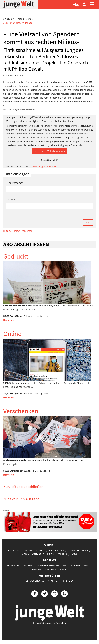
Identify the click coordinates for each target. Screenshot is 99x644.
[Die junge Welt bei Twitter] (45, 593)
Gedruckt (16, 256)
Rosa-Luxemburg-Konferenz (42, 565)
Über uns (61, 554)
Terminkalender (78, 550)
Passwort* (11, 199)
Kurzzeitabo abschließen (23, 487)
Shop (42, 550)
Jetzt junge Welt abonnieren (49, 151)
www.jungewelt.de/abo (45, 166)
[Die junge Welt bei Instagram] (54, 593)
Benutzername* (14, 183)
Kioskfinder (57, 550)
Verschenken (21, 411)
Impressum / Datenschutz (55, 623)
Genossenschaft (36, 581)
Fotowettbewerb (43, 569)
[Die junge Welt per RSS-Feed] (64, 593)
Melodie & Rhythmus (76, 565)
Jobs (74, 554)
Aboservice (14, 550)
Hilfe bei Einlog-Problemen (18, 231)
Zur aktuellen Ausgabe (21, 499)
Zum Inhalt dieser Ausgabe (18, 23)
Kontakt (36, 554)
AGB (24, 554)
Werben (30, 550)
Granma (63, 569)
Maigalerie (14, 565)
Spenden (68, 581)
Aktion (55, 581)
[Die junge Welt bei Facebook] (35, 593)
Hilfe (49, 554)
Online (12, 334)
